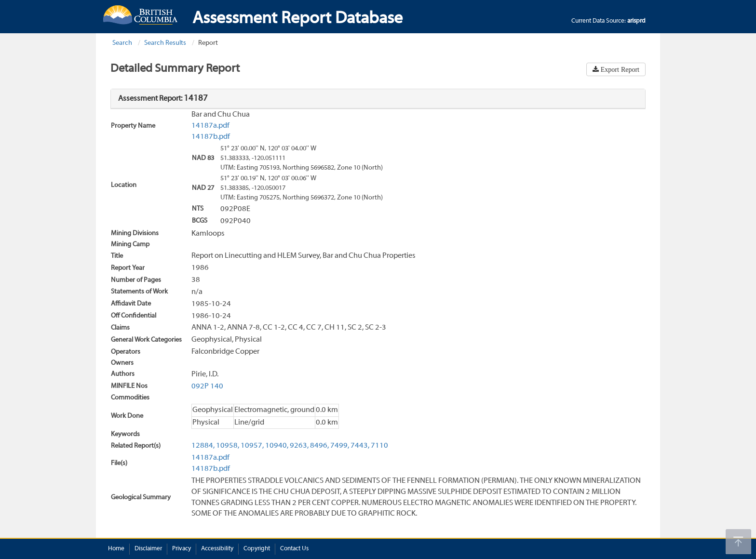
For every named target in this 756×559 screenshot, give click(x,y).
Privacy (182, 549)
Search (122, 43)
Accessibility (217, 549)
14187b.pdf (211, 137)
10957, (252, 446)
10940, (277, 446)
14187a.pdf (210, 126)
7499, (340, 446)
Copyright (257, 549)
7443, (360, 446)
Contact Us (294, 549)
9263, (299, 446)
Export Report (619, 69)
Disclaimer (148, 549)
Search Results (165, 43)
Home (116, 549)
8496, (319, 446)
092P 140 (207, 386)
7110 (379, 446)
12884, (203, 446)
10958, (228, 446)
